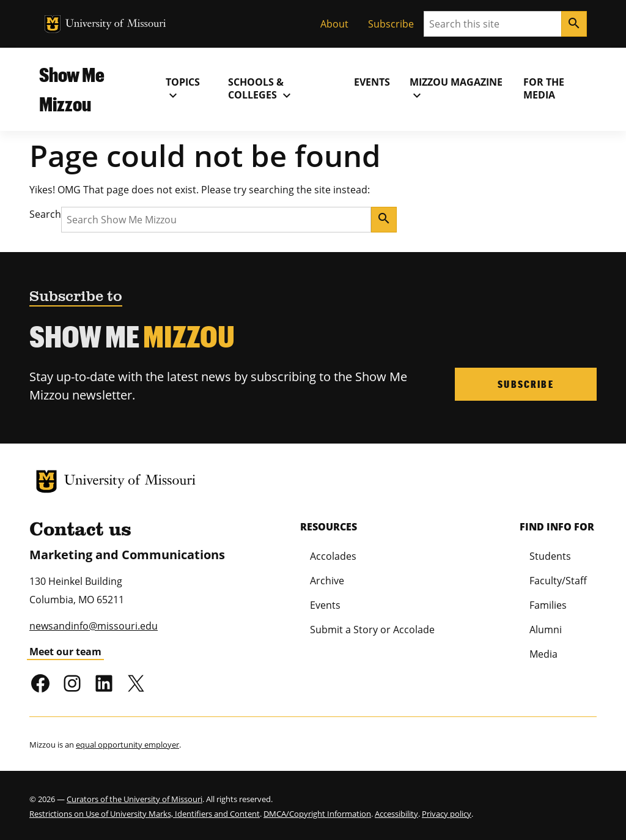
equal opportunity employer (127, 745)
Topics (183, 89)
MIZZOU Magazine (456, 89)
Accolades (333, 556)
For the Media (544, 88)
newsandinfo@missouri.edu (94, 626)
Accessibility (396, 814)
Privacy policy (447, 814)
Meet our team (65, 652)
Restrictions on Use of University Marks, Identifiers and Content (145, 814)
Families (548, 605)
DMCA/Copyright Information (317, 814)
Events (372, 82)
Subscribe (391, 24)
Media (543, 654)
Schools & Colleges (261, 89)
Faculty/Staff (558, 581)
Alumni (546, 630)
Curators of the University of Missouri (134, 799)
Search (45, 214)
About (334, 24)
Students (550, 556)
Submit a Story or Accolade (372, 630)
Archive (327, 581)
